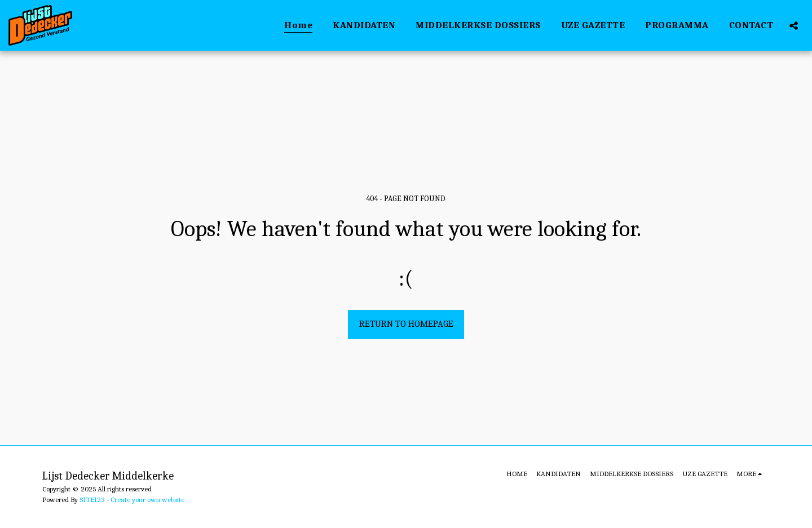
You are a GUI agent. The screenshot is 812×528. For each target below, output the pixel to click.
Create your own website (147, 500)
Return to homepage (406, 324)
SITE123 (92, 500)
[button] (794, 25)
